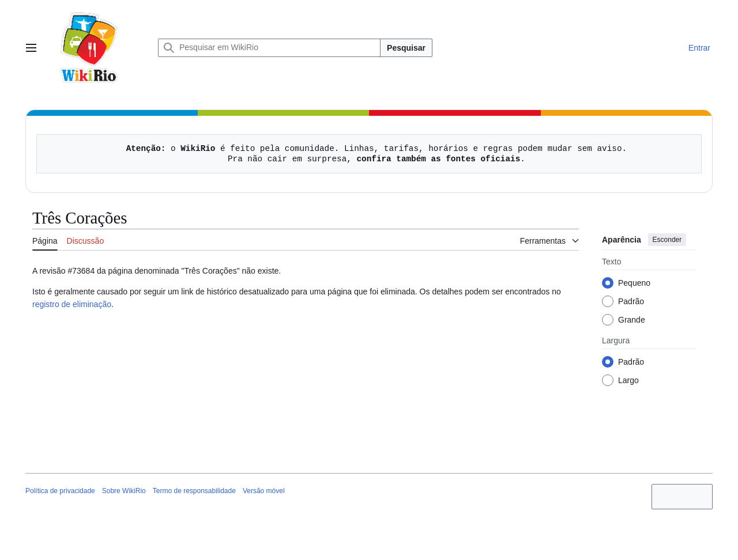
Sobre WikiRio (124, 491)
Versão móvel (264, 491)
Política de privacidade (60, 491)
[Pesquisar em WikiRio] (269, 48)
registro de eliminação (72, 304)
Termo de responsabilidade (194, 491)
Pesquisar (406, 48)
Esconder (667, 240)
